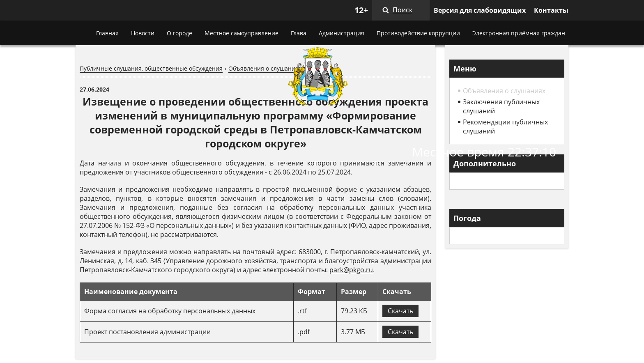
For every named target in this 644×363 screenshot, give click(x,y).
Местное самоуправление (241, 33)
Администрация (342, 33)
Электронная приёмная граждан (519, 33)
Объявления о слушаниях (265, 68)
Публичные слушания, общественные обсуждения (151, 68)
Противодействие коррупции (418, 33)
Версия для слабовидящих (480, 10)
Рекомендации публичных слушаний (505, 126)
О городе (179, 33)
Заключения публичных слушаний (501, 106)
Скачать (400, 311)
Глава (299, 33)
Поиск (402, 10)
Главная (107, 33)
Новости (143, 33)
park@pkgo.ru (351, 270)
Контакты (551, 10)
